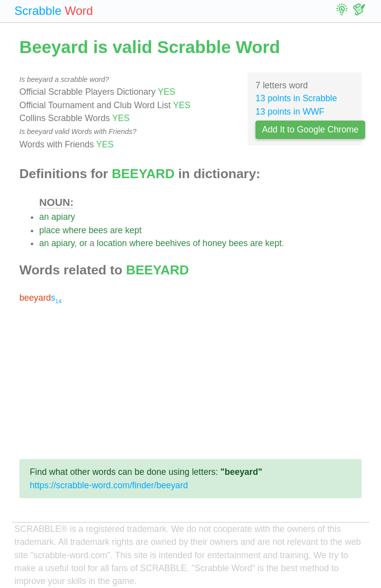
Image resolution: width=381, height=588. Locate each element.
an (44, 217)
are (116, 230)
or (83, 243)
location (112, 243)
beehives (173, 243)
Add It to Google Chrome (310, 130)
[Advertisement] (190, 382)
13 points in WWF (290, 112)
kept (133, 230)
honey (214, 243)
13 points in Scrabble (296, 98)
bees (98, 230)
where (74, 230)
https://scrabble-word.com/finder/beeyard (109, 485)
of (197, 243)
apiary (63, 217)
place (50, 230)
